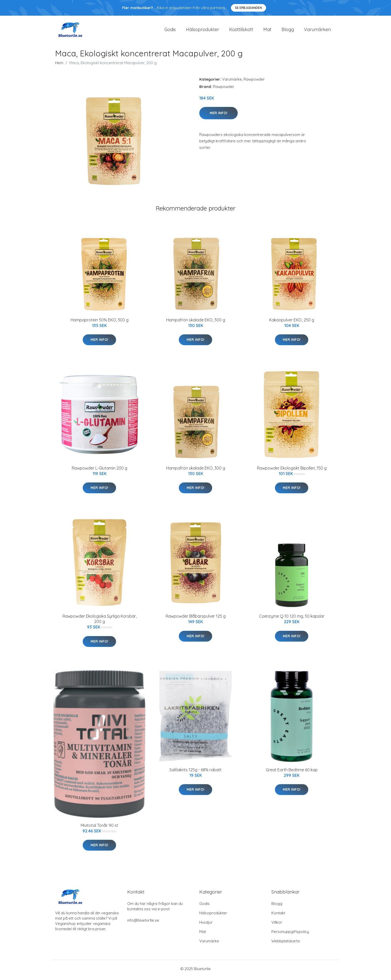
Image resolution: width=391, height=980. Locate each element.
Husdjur (206, 925)
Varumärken (317, 31)
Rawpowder (254, 82)
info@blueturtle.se (143, 923)
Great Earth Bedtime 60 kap (292, 772)
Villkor (277, 925)
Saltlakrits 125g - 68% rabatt (195, 772)
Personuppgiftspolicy (290, 934)
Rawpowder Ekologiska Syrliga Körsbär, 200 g (100, 622)
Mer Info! (219, 115)
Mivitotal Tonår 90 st (99, 828)
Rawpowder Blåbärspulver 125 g (196, 619)
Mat (267, 31)
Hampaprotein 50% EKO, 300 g (100, 322)
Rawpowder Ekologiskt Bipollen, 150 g (292, 471)
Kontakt (278, 915)
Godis (170, 31)
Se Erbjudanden (248, 8)
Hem (59, 65)
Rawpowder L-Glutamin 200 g (100, 471)
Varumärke (232, 82)
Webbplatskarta (286, 943)
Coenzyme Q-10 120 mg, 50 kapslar (292, 619)
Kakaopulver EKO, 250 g (292, 322)
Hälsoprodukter (202, 31)
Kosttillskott (241, 31)
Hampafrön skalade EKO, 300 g (196, 322)
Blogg (288, 31)
